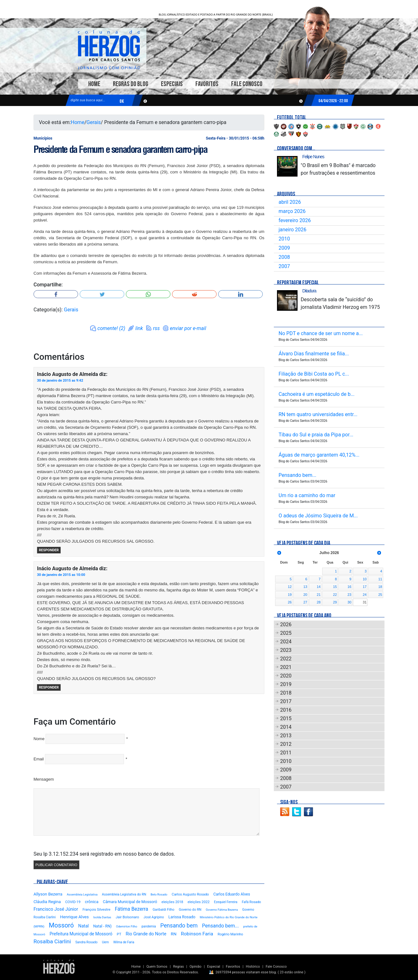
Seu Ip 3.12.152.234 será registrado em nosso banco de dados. (104, 854)
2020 (286, 676)
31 (365, 602)
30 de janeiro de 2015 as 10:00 (61, 575)
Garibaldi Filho (164, 910)
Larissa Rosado (182, 917)
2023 (286, 650)
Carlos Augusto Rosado (190, 894)
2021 (286, 667)
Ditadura (309, 291)
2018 (286, 693)
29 (335, 602)
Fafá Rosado (252, 902)
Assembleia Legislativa (82, 894)
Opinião (196, 967)
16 (349, 587)
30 (349, 602)
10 (365, 579)
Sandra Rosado (86, 942)
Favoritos (207, 84)
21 (319, 595)
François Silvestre (96, 910)
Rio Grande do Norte (146, 934)
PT (119, 934)
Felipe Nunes (313, 157)
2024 (286, 642)
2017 (286, 701)
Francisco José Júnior (56, 909)
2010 (284, 239)
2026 (286, 624)
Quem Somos (157, 967)
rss (156, 328)
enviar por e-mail (188, 328)
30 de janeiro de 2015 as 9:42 (60, 381)
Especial (214, 967)
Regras (178, 967)
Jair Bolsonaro (127, 917)
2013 (286, 736)
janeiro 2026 (292, 230)
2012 (286, 744)
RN (174, 934)
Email (39, 759)
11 (380, 579)
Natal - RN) (102, 926)
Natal (83, 926)
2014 (286, 727)
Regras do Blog (131, 84)
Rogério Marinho (230, 934)
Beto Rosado (159, 894)
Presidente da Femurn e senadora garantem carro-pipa (120, 149)
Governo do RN (190, 910)
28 (319, 602)
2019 (286, 684)
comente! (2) (111, 328)
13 (305, 587)
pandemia (149, 926)
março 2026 (292, 211)
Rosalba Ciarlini (52, 941)
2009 (284, 248)
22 (335, 595)
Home (94, 84)
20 (305, 595)
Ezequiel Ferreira (226, 902)
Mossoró (61, 925)
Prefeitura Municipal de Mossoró (81, 934)
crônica (92, 902)
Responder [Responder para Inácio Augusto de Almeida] (49, 550)
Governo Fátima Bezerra (222, 910)
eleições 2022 (199, 902)
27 (305, 602)
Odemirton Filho (127, 926)
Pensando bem (179, 926)
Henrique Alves (74, 917)
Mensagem (44, 779)
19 (290, 595)
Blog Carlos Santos (109, 50)
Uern (105, 942)
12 (290, 587)
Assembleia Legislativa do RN (124, 894)
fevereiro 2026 (295, 220)
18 (380, 587)
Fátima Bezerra (132, 909)
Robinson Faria (197, 934)
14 (319, 587)
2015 (286, 718)
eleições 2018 (172, 902)
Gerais (94, 122)
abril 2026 (290, 202)
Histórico (253, 967)
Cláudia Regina (47, 902)
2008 (284, 257)
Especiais (172, 84)
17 (365, 587)
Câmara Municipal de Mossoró (130, 902)
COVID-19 (73, 902)
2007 (284, 266)
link (139, 328)
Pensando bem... (220, 926)
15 (335, 587)
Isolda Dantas (102, 917)
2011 (286, 753)
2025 (286, 633)
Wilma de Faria (124, 942)
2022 (286, 659)
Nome (39, 739)
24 (365, 595)
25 (380, 595)
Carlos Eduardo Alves (232, 894)
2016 (286, 710)
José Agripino (154, 917)
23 (349, 595)
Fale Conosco (247, 84)
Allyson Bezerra (48, 894)
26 (290, 602)
